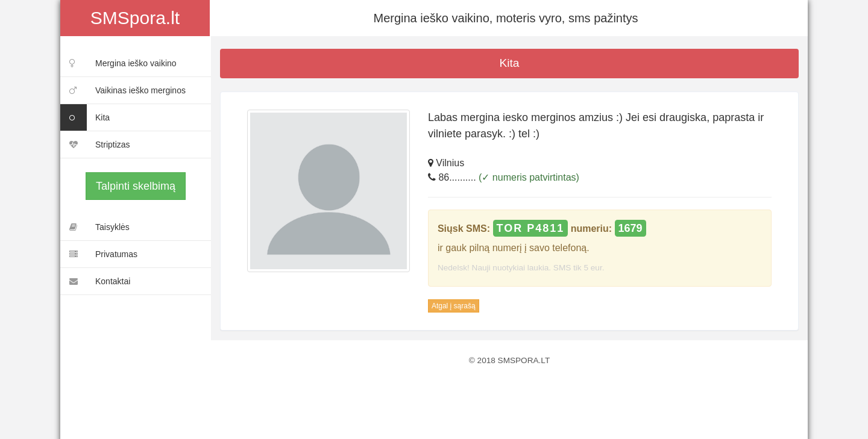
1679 (631, 228)
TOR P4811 (531, 228)
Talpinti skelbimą (136, 186)
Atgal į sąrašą (454, 306)
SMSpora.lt (135, 18)
